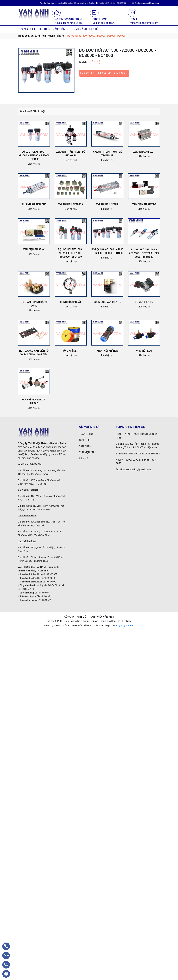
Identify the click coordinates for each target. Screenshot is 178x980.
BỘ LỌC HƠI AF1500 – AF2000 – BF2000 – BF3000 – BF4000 (34, 155)
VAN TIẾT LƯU (144, 351)
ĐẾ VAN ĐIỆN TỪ (144, 302)
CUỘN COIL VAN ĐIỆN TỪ (107, 302)
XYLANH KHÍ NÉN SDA (71, 204)
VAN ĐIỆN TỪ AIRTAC (144, 204)
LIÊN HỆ (94, 29)
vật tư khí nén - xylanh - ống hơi (48, 36)
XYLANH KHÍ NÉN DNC (34, 204)
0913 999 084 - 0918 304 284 (144, 454)
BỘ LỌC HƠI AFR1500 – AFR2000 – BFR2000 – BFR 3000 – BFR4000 (144, 253)
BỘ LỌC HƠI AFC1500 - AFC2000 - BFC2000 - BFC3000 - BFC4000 (71, 253)
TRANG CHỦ (26, 29)
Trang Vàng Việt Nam (125, 626)
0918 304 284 (98, 73)
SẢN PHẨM (59, 29)
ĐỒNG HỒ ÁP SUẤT (71, 302)
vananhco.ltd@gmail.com (137, 470)
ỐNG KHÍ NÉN (71, 351)
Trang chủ (23, 36)
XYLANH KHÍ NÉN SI (107, 204)
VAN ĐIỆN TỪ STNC (34, 249)
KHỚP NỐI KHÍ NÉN (107, 351)
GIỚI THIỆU (44, 29)
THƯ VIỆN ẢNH (79, 29)
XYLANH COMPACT (144, 152)
